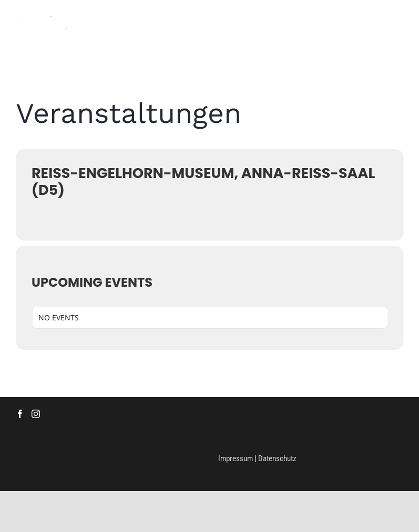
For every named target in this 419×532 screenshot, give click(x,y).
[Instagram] (36, 414)
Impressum (236, 458)
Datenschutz (277, 458)
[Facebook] (20, 414)
